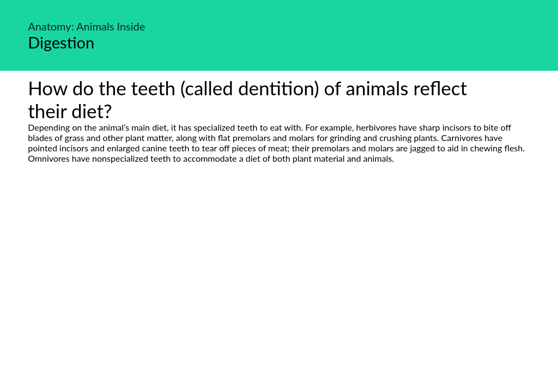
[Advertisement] (279, 266)
